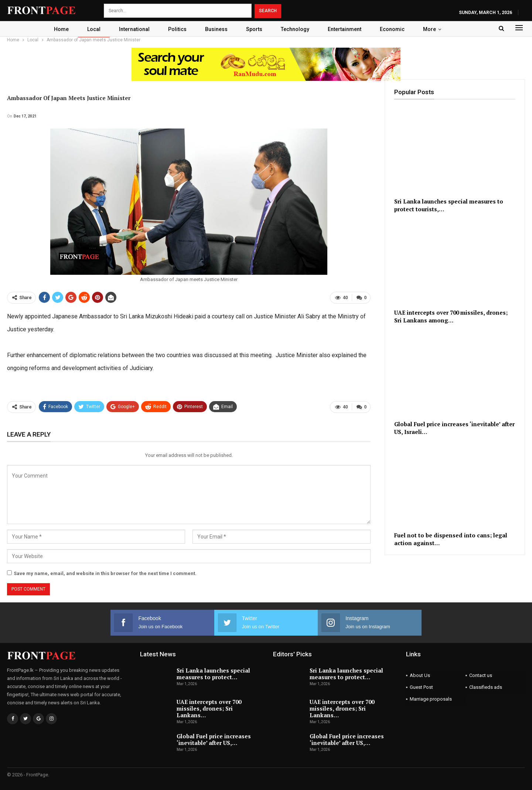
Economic (396, 29)
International (132, 29)
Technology (297, 29)
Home (57, 29)
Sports (255, 29)
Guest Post (421, 687)
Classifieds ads (486, 687)
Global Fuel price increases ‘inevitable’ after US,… (214, 739)
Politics (176, 29)
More (435, 29)
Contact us (481, 675)
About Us (420, 675)
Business (216, 29)
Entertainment (347, 29)
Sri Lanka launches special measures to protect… (213, 674)
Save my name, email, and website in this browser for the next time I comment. (105, 573)
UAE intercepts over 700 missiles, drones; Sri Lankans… (209, 708)
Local (90, 29)
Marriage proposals (431, 699)
